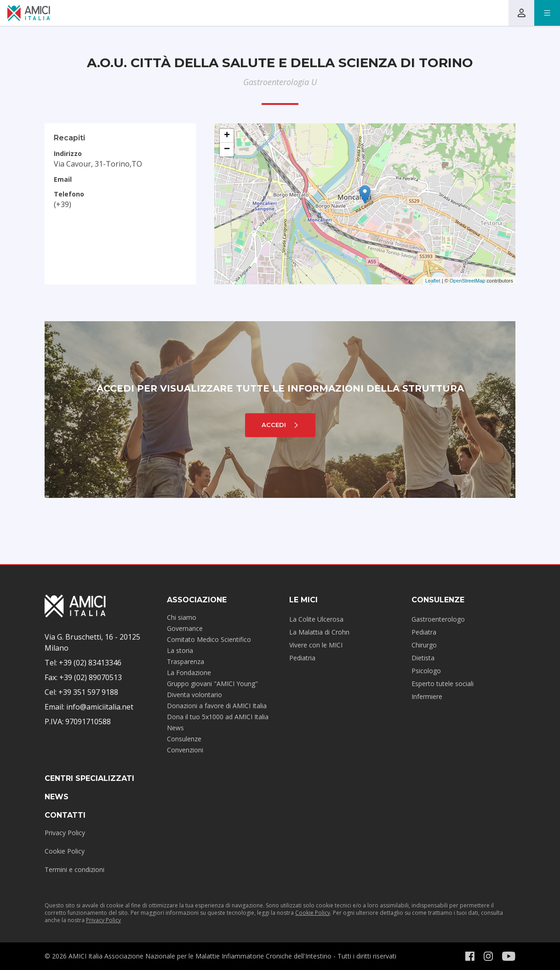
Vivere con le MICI (316, 645)
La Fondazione (189, 673)
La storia (180, 650)
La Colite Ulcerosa (316, 619)
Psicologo (426, 671)
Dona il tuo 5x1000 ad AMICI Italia (218, 717)
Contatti (65, 815)
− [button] (227, 150)
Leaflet (433, 281)
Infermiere (427, 696)
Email (63, 179)
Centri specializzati (89, 778)
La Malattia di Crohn (319, 632)
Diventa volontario (194, 695)
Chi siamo (182, 617)
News (175, 728)
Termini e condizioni (74, 869)
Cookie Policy (65, 851)
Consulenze (184, 739)
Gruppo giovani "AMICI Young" (212, 684)
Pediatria (302, 658)
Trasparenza (186, 661)
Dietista (423, 658)
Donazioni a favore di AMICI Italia (217, 706)
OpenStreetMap (468, 281)
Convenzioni (185, 750)
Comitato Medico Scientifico (209, 639)
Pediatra (424, 632)
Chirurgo (424, 645)
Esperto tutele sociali (443, 684)
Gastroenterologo (438, 619)
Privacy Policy (65, 833)
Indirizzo (68, 153)
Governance (185, 628)
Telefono (69, 194)
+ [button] (227, 136)
